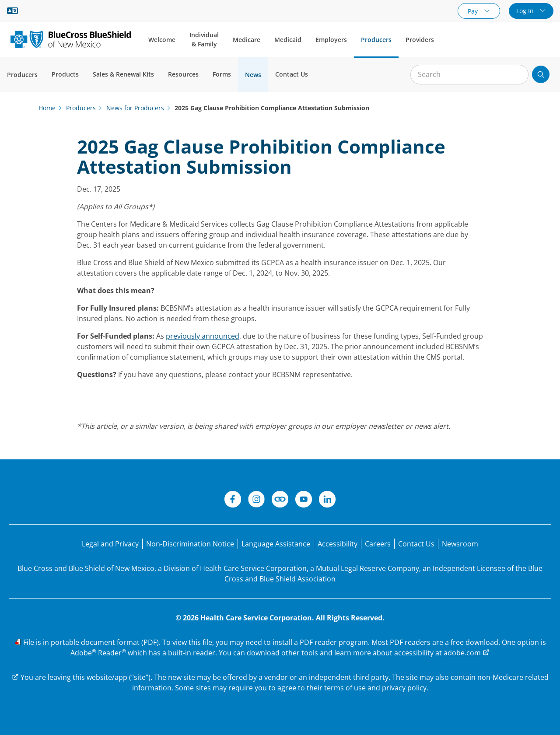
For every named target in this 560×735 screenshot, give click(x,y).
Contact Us (292, 74)
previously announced (203, 336)
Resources (183, 74)
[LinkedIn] (327, 500)
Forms (222, 74)
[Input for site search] (469, 75)
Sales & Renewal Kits (123, 74)
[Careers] (378, 544)
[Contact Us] (416, 544)
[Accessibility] (338, 544)
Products (65, 74)
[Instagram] (256, 500)
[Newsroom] (460, 544)
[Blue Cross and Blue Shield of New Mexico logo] (71, 39)
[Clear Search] (517, 75)
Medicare (247, 40)
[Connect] (280, 500)
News (253, 75)
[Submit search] (541, 74)
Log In (526, 11)
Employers (331, 40)
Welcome (162, 40)
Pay (474, 11)
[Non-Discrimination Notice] (190, 544)
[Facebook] (233, 500)
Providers (420, 40)
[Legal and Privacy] (110, 544)
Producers (376, 40)
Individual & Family (204, 39)
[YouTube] (304, 500)
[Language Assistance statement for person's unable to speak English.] (276, 544)
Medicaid (288, 40)
